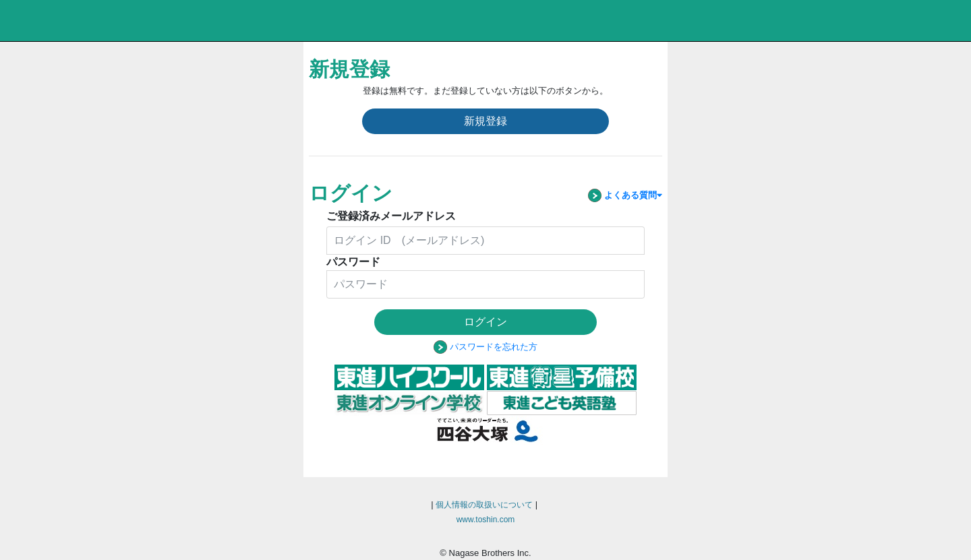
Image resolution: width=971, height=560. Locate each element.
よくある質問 (622, 195)
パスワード (353, 262)
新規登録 (486, 121)
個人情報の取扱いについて (484, 505)
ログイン (486, 322)
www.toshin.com (486, 520)
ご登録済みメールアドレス (391, 216)
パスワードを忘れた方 (494, 347)
